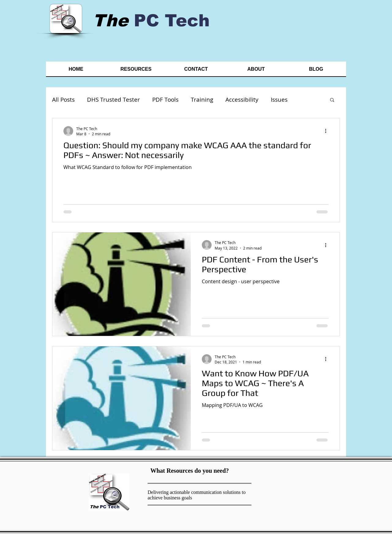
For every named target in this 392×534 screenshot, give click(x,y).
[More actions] (328, 131)
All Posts (63, 100)
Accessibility (242, 100)
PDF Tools (165, 100)
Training (202, 100)
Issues (279, 100)
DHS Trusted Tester (113, 100)
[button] (332, 100)
